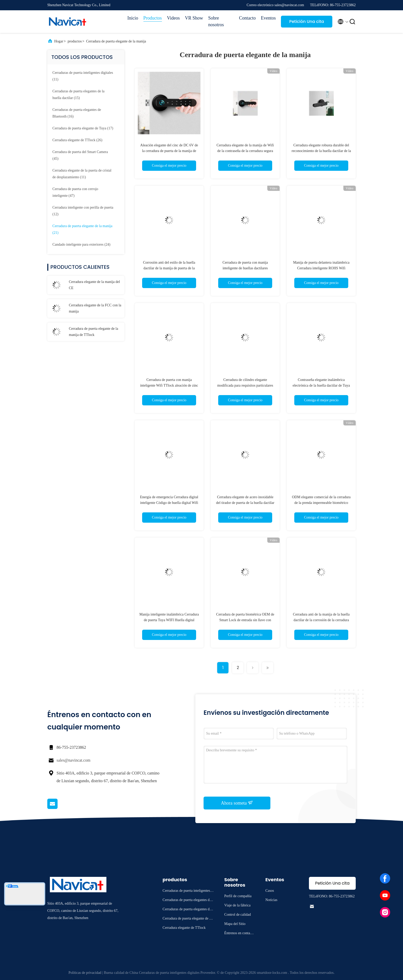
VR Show (194, 18)
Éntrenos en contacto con (239, 934)
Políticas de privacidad (85, 973)
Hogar (59, 41)
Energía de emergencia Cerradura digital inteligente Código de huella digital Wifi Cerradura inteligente (169, 503)
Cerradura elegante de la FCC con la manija (95, 308)
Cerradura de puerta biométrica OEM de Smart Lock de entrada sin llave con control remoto (245, 620)
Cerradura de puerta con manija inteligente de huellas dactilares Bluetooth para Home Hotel (245, 268)
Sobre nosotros (216, 21)
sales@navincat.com (74, 760)
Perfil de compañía (238, 896)
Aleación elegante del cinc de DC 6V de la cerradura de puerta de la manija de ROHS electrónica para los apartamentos (169, 151)
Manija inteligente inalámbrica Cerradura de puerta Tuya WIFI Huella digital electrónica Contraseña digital (169, 620)
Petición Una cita (306, 21)
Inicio (133, 18)
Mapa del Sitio (235, 924)
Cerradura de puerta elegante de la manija (116, 41)
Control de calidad (238, 915)
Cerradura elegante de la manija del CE (94, 285)
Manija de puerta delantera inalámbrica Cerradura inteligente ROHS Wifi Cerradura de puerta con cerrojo (321, 268)
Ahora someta (237, 803)
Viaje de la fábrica (237, 905)
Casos (270, 891)
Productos (153, 18)
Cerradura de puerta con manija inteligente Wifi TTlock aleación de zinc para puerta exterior (169, 385)
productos (75, 41)
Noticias (272, 900)
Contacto (247, 18)
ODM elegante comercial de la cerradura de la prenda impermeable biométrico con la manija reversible (321, 503)
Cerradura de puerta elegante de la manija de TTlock (94, 332)
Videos (173, 18)
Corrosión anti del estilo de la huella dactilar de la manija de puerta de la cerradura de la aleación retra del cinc (169, 268)
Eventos (268, 18)
